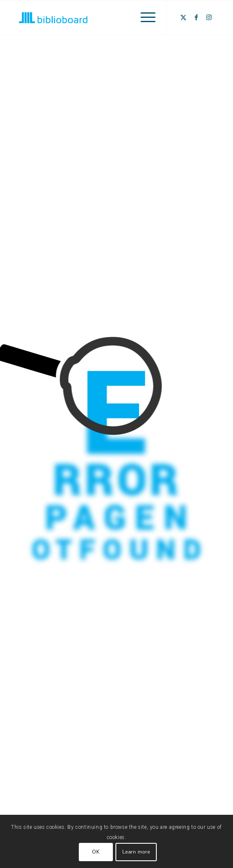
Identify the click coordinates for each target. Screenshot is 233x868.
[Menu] (144, 17)
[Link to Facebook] (196, 17)
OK (96, 852)
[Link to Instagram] (209, 17)
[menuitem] (144, 17)
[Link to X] (184, 17)
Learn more (136, 852)
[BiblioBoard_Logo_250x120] (97, 17)
